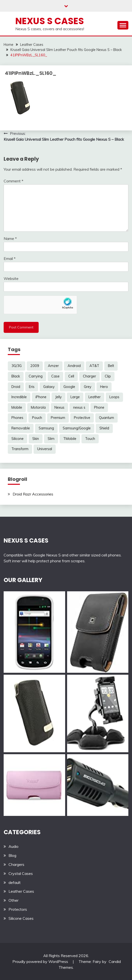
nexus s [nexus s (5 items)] (79, 407)
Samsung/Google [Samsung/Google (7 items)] (77, 428)
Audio (13, 846)
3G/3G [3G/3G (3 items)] (17, 366)
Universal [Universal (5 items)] (45, 449)
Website (11, 278)
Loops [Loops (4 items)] (114, 397)
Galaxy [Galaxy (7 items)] (49, 387)
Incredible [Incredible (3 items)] (19, 397)
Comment (13, 181)
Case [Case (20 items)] (55, 376)
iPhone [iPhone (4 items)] (41, 397)
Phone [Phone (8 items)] (99, 407)
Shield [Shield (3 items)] (104, 428)
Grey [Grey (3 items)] (88, 387)
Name (10, 238)
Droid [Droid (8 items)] (16, 387)
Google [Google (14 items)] (69, 387)
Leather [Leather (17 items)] (95, 397)
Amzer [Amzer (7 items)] (53, 366)
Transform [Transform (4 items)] (20, 449)
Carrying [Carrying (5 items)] (36, 376)
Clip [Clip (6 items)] (108, 376)
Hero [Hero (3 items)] (104, 387)
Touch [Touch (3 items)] (90, 439)
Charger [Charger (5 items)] (89, 376)
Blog (12, 855)
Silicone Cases (21, 918)
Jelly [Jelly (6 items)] (58, 397)
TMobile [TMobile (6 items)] (70, 439)
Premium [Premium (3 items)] (58, 418)
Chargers (16, 864)
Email (10, 258)
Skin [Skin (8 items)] (36, 439)
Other (13, 900)
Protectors (18, 909)
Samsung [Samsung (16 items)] (46, 428)
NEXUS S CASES (26, 540)
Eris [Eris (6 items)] (32, 387)
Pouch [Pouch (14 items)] (37, 418)
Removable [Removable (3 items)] (21, 428)
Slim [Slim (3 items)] (51, 439)
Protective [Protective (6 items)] (82, 418)
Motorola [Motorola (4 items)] (38, 407)
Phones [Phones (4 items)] (17, 418)
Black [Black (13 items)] (16, 376)
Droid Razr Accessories (33, 494)
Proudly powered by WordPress (41, 961)
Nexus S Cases (50, 21)
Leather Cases (21, 891)
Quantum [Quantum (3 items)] (106, 418)
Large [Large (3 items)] (75, 397)
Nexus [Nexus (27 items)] (59, 407)
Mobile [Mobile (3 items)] (17, 407)
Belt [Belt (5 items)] (111, 366)
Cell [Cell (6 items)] (71, 376)
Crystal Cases (21, 873)
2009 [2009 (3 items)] (35, 366)
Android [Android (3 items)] (74, 366)
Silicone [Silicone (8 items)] (18, 439)
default (15, 882)
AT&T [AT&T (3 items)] (94, 366)
